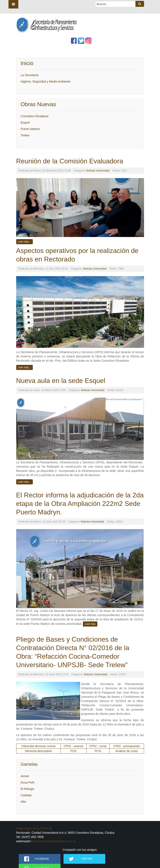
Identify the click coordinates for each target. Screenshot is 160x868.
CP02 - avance (74, 746)
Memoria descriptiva (38, 751)
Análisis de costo (127, 751)
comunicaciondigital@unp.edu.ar (54, 841)
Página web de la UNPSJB (34, 828)
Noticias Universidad (98, 171)
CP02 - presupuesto (127, 746)
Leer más (90, 624)
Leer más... (25, 242)
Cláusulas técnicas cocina (38, 746)
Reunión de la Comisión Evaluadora (70, 161)
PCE (74, 751)
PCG (98, 751)
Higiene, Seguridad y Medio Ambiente (46, 81)
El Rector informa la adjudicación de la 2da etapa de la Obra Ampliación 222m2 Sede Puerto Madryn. (80, 504)
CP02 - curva (98, 746)
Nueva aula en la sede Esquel (61, 381)
